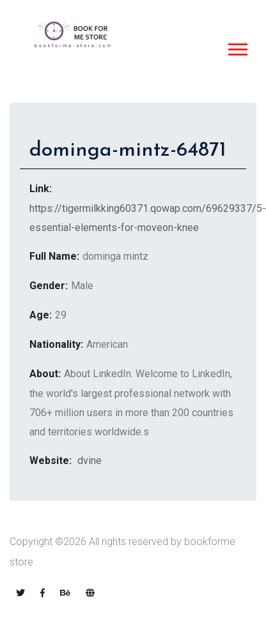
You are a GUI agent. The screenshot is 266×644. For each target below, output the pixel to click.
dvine (88, 461)
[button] (237, 47)
